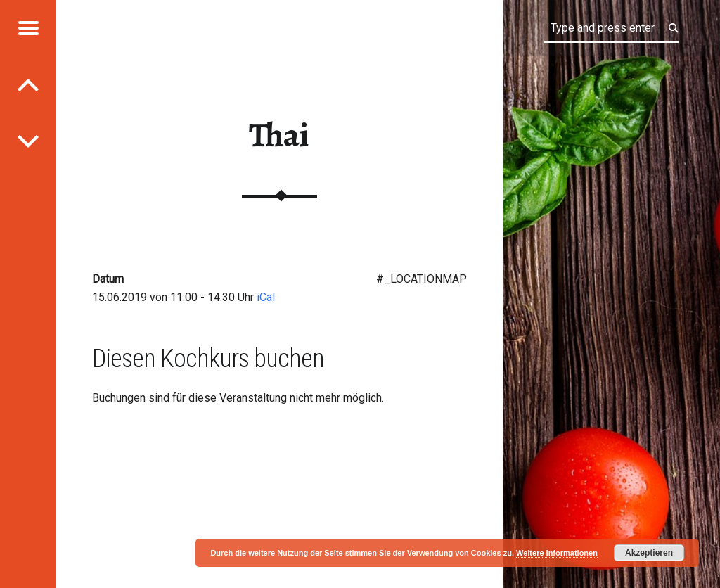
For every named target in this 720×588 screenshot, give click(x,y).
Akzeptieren (649, 553)
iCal (266, 297)
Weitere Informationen (557, 553)
